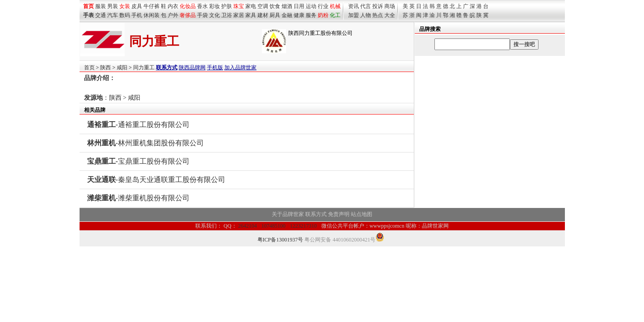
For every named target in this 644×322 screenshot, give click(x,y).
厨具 (275, 15)
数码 (125, 15)
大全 (390, 15)
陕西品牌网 (192, 68)
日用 (299, 6)
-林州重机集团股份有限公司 (145, 143)
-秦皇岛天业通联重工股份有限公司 (156, 180)
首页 (89, 68)
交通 (101, 15)
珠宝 (239, 6)
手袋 (202, 15)
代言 (366, 6)
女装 (125, 6)
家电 (251, 6)
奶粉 (323, 15)
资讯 (354, 6)
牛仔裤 (152, 6)
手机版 (215, 68)
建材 (263, 15)
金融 (287, 15)
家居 (239, 15)
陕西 (105, 68)
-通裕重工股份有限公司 (138, 125)
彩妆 (215, 6)
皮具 (137, 6)
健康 (299, 15)
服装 (101, 6)
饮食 (275, 6)
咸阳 (122, 68)
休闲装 (152, 15)
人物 (366, 15)
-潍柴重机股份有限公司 (138, 198)
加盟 (354, 15)
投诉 (378, 6)
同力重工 (144, 68)
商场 (390, 6)
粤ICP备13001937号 (280, 240)
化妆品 (188, 6)
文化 (215, 15)
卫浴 (227, 15)
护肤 (227, 6)
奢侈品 (188, 15)
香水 (202, 6)
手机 (137, 15)
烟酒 (287, 6)
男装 (113, 6)
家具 (251, 15)
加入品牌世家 (240, 68)
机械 (335, 6)
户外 (173, 15)
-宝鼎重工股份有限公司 (138, 161)
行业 (323, 6)
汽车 (113, 15)
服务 (311, 15)
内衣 (173, 6)
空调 (263, 6)
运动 (311, 6)
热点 (378, 15)
